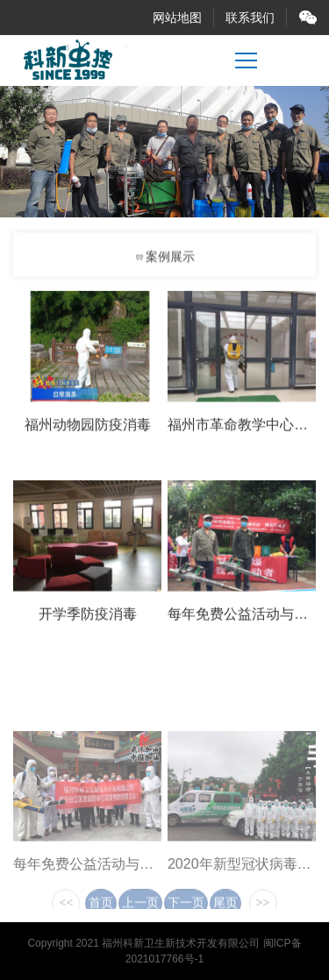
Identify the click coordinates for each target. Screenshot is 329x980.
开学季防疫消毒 (88, 617)
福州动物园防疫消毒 (88, 427)
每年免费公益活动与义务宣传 (104, 885)
